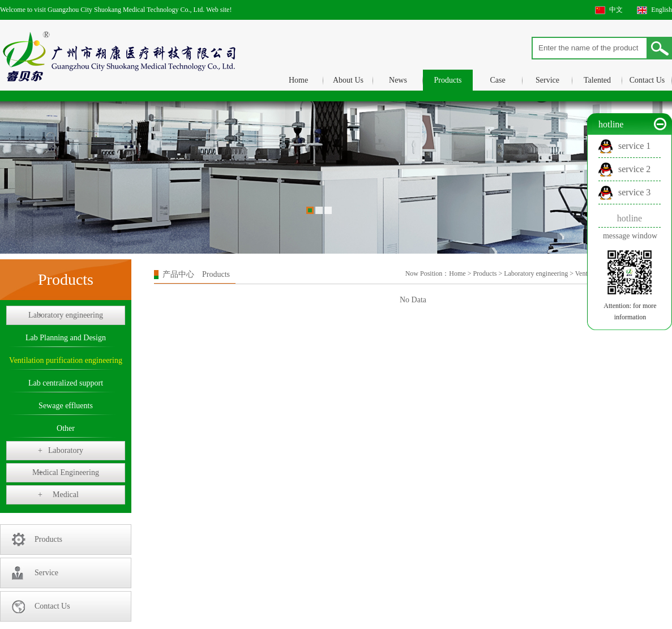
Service (547, 80)
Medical (58, 495)
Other (66, 428)
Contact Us (647, 80)
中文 (616, 10)
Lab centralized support (66, 383)
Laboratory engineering (66, 315)
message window (630, 236)
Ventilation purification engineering (66, 360)
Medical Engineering (66, 473)
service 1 (634, 146)
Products (448, 80)
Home (298, 80)
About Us (348, 80)
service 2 (634, 169)
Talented (597, 80)
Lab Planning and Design (66, 338)
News (398, 80)
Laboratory (61, 451)
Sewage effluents (66, 406)
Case (497, 80)
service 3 (634, 192)
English (662, 10)
